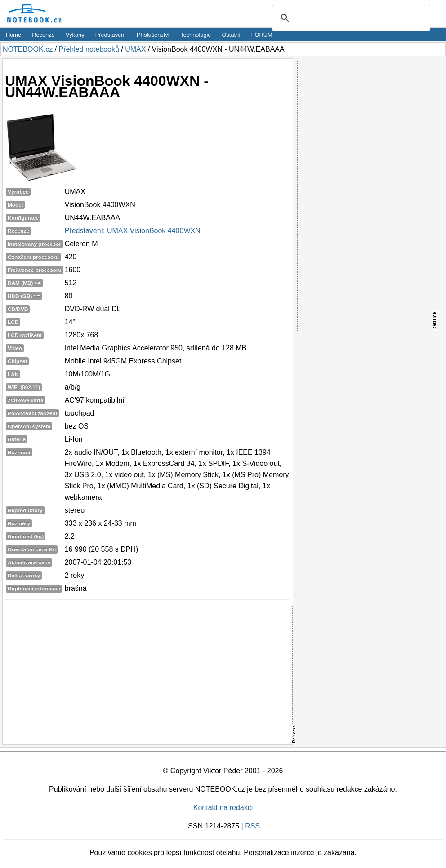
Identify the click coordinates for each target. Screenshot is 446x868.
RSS (252, 826)
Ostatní (231, 35)
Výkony (75, 35)
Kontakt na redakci (223, 808)
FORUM (262, 35)
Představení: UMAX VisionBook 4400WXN (133, 231)
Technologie (196, 35)
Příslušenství (153, 35)
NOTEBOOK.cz (28, 49)
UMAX (135, 49)
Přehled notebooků (89, 49)
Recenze (43, 35)
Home (13, 35)
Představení (111, 35)
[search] (350, 18)
